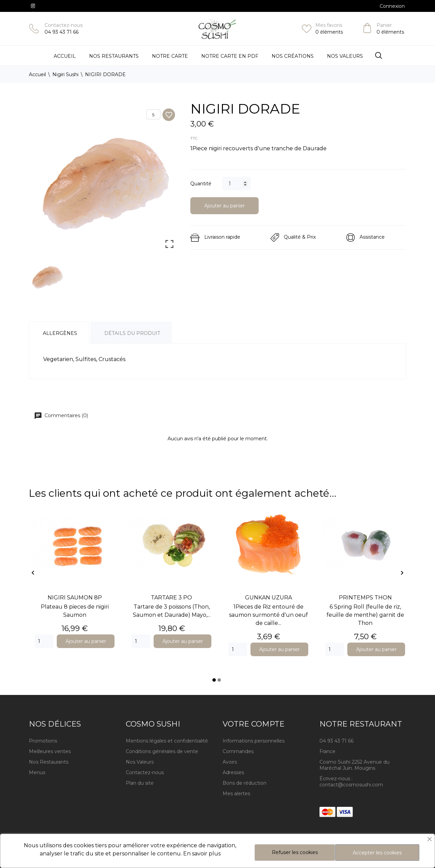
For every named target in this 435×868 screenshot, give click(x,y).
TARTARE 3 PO (171, 598)
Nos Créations (293, 56)
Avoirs (230, 762)
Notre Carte (170, 56)
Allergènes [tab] (60, 333)
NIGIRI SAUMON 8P (75, 598)
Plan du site (140, 783)
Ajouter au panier (224, 206)
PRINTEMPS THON (365, 598)
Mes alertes (236, 794)
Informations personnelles (254, 741)
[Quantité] (237, 184)
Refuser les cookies (295, 852)
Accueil (65, 56)
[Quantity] (44, 641)
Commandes (238, 751)
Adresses (233, 772)
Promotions (43, 741)
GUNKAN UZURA (268, 598)
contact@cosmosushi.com (351, 785)
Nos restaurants (114, 56)
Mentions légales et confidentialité (167, 741)
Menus (37, 772)
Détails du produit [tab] (132, 333)
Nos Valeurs (345, 56)
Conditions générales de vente (162, 751)
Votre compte (254, 724)
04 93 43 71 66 (62, 32)
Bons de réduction (245, 783)
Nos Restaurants (49, 762)
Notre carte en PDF (230, 56)
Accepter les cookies (377, 853)
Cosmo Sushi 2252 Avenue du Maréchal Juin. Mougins (354, 765)
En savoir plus (202, 854)
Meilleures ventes (50, 751)
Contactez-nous (64, 25)
